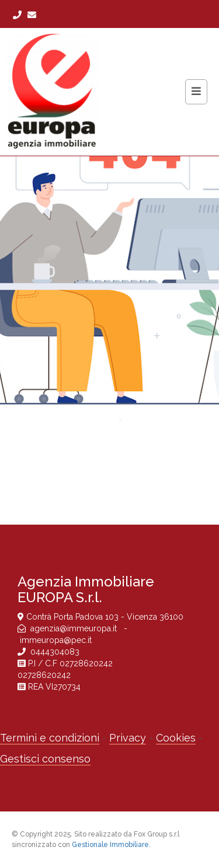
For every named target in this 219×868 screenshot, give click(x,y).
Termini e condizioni (50, 738)
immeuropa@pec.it (56, 640)
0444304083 (55, 652)
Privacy (128, 738)
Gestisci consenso (45, 759)
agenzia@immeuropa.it (75, 628)
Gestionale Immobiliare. (111, 845)
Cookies (176, 738)
